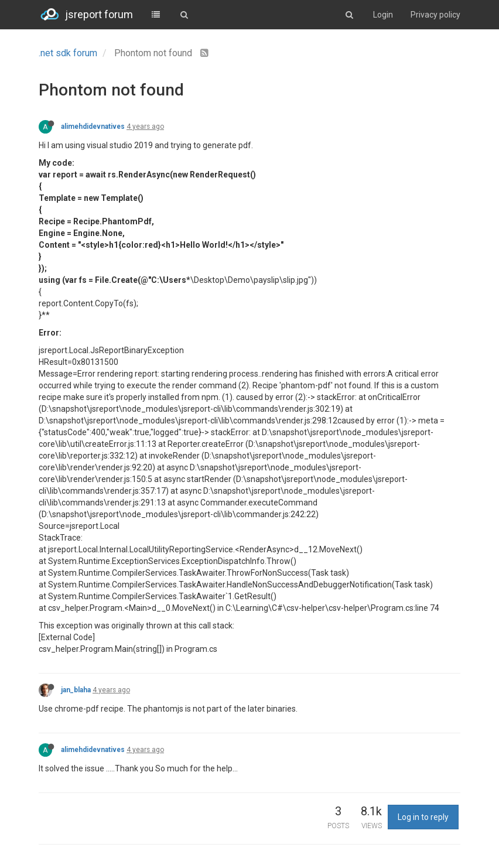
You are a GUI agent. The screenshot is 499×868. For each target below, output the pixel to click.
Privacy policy (435, 15)
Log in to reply (423, 817)
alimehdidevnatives (93, 127)
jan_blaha (76, 690)
